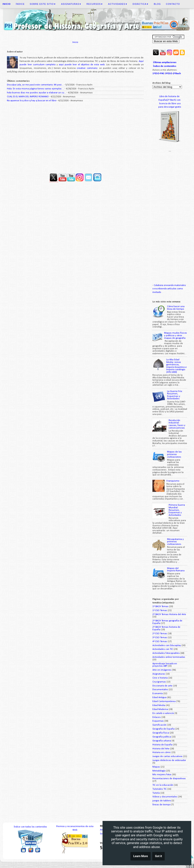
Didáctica (141, 4)
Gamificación (159, 725)
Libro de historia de (170, 97)
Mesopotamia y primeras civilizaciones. (175, 542)
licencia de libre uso (170, 104)
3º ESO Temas (160, 638)
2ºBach (177, 73)
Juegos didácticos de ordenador (169, 760)
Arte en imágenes (162, 670)
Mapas (156, 767)
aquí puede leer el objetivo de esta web (82, 65)
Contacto (173, 4)
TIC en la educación (163, 785)
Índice (20, 4)
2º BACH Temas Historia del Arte (169, 614)
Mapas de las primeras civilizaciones (174, 454)
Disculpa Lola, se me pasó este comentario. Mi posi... (35, 85)
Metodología (159, 771)
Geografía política (162, 737)
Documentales (160, 690)
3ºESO (169, 73)
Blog (157, 4)
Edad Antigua (159, 698)
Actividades (118, 4)
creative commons (87, 68)
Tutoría (156, 793)
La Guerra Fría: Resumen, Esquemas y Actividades (175, 395)
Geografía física (161, 733)
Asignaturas (71, 4)
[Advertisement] (75, 136)
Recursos (95, 4)
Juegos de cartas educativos (167, 756)
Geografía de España (164, 729)
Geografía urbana (162, 741)
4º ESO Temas (160, 642)
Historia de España (162, 745)
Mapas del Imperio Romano (176, 570)
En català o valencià (163, 713)
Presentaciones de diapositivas (169, 779)
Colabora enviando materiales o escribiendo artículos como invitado (169, 289)
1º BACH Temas (160, 607)
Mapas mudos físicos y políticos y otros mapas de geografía (175, 336)
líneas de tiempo (161, 805)
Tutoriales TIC (160, 789)
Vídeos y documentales (165, 797)
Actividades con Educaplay (167, 646)
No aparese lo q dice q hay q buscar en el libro (32, 101)
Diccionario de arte (162, 686)
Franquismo (173, 481)
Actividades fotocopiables (166, 653)
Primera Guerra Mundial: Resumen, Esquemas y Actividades (177, 510)
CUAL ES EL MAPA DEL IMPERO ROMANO (28, 97)
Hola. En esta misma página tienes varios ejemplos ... (35, 89)
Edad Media (159, 705)
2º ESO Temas (160, 634)
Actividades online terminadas (169, 657)
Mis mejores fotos (162, 775)
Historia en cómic (162, 753)
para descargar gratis (170, 107)
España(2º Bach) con (170, 100)
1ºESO (156, 73)
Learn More (141, 857)
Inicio (75, 42)
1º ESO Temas (160, 611)
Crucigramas (159, 682)
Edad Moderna (160, 709)
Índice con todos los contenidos (30, 827)
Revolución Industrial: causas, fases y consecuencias (177, 424)
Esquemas (158, 721)
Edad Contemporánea (164, 701)
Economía (158, 694)
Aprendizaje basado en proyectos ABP (165, 665)
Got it (158, 857)
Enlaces (157, 717)
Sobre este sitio (43, 4)
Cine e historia (160, 678)
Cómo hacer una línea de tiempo (176, 308)
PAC (162, 73)
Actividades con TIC (163, 649)
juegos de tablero (162, 801)
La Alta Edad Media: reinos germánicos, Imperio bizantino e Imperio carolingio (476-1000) (176, 366)
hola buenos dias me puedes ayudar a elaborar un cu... (36, 93)
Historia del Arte (161, 749)
